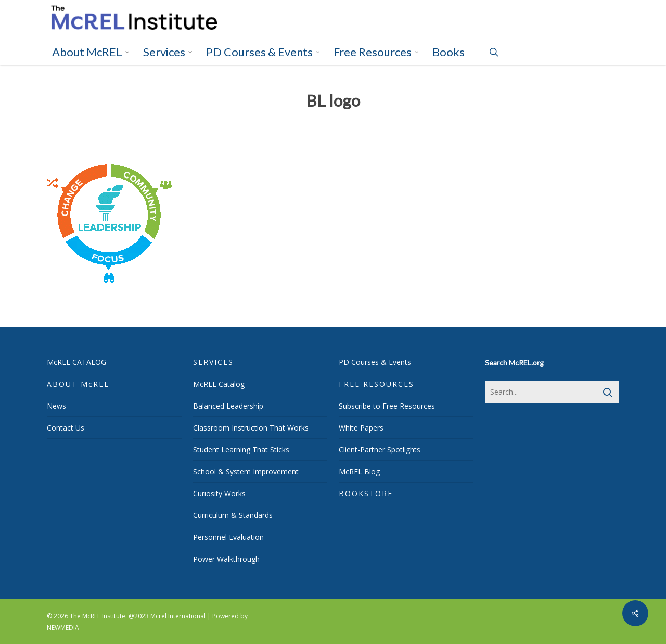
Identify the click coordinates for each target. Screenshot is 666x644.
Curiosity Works (219, 493)
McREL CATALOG (76, 362)
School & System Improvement (246, 471)
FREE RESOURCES (376, 384)
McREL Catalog (219, 384)
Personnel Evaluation (228, 537)
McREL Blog (359, 471)
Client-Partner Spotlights (380, 450)
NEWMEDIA (63, 628)
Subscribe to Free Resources (387, 406)
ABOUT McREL (78, 384)
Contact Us (66, 428)
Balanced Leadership (228, 406)
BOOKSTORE (366, 493)
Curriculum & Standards (233, 515)
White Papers (361, 428)
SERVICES (213, 362)
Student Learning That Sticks (241, 450)
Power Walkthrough (226, 559)
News (56, 406)
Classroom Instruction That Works (251, 428)
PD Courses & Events (375, 362)
